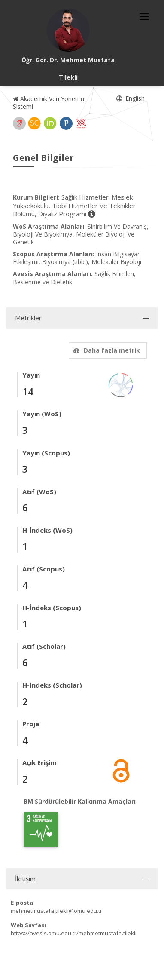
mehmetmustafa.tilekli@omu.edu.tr (56, 911)
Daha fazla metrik (106, 350)
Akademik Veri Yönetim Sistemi (49, 103)
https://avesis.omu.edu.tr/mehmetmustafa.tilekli (74, 933)
